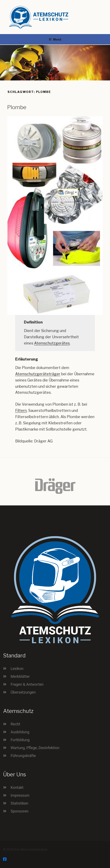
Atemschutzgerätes (52, 343)
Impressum (20, 795)
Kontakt (17, 787)
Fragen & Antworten (27, 684)
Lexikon (17, 669)
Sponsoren (20, 811)
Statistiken (19, 803)
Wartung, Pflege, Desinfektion (35, 748)
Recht (15, 724)
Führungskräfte (23, 756)
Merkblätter (20, 676)
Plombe (17, 107)
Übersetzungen (23, 692)
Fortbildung (20, 740)
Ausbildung (20, 732)
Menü (55, 39)
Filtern (21, 411)
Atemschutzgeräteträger (38, 374)
